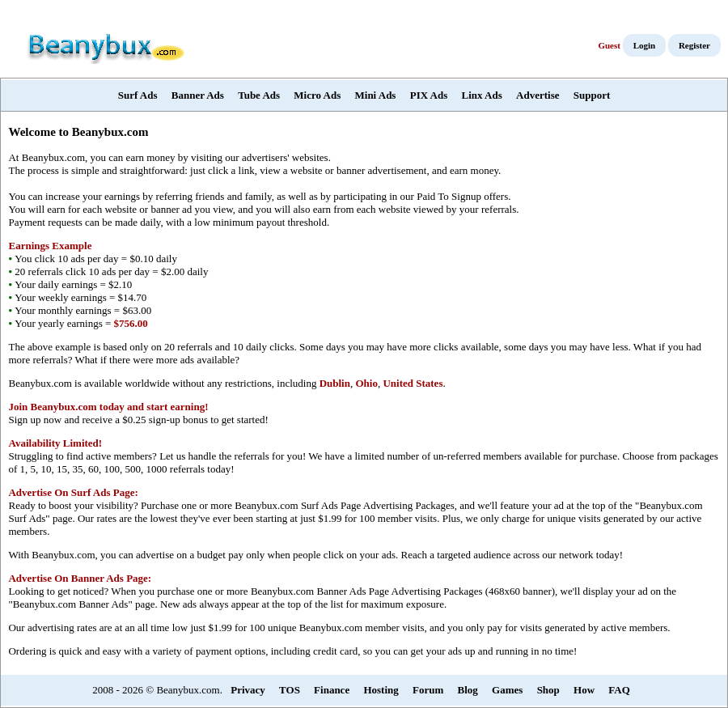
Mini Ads (376, 95)
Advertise (538, 95)
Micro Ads (317, 95)
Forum (428, 690)
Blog (468, 690)
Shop (548, 690)
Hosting (381, 690)
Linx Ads (482, 95)
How (584, 690)
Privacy (248, 690)
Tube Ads (259, 95)
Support (592, 95)
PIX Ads (429, 95)
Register (694, 45)
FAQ (619, 690)
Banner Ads (198, 95)
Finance (332, 690)
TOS (290, 690)
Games (507, 690)
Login (645, 45)
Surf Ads (138, 95)
